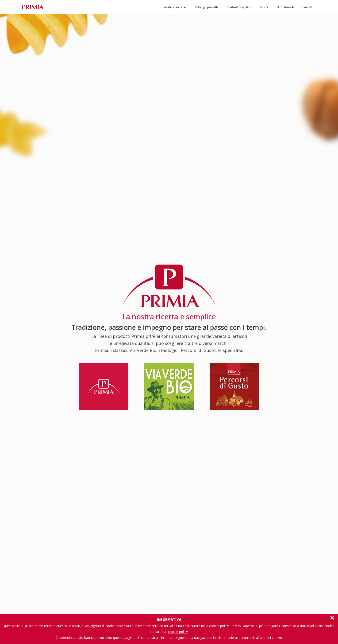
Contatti (308, 7)
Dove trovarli (285, 7)
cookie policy (178, 632)
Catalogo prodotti (206, 7)
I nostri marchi (174, 7)
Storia (264, 7)
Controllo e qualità (239, 7)
